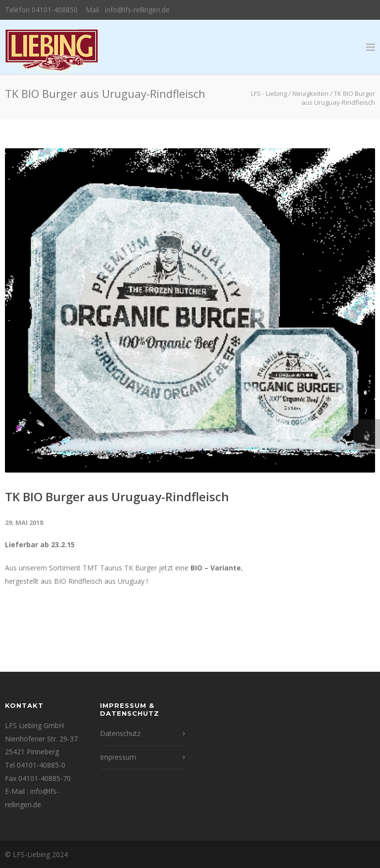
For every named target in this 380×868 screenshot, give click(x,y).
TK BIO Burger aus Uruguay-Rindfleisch (117, 497)
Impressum (118, 757)
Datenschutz (120, 733)
